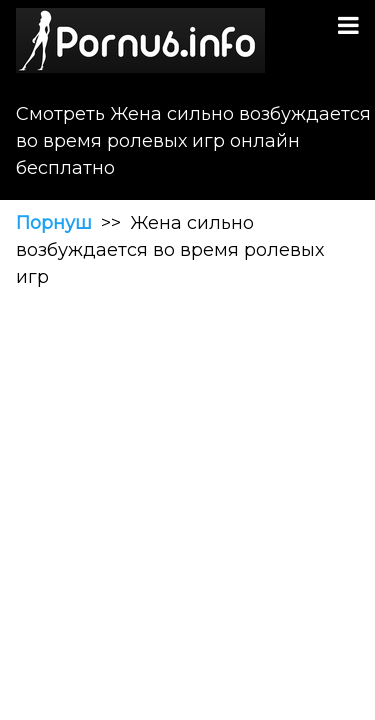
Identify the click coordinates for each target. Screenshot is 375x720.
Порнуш (54, 223)
